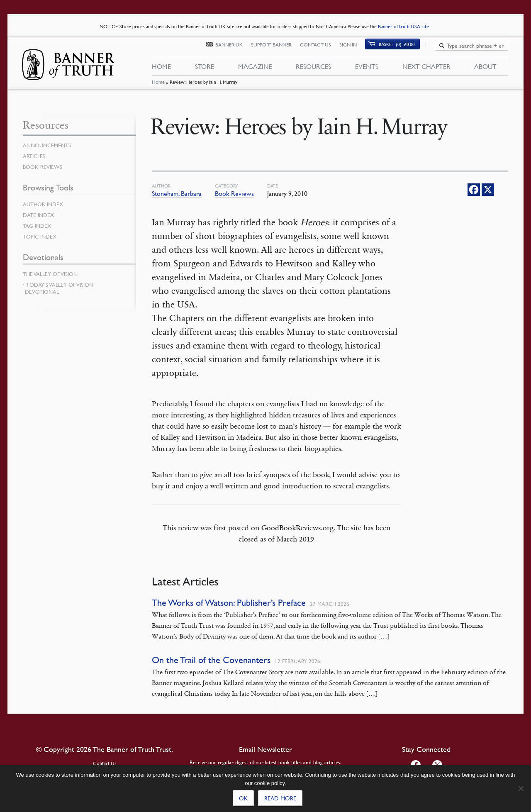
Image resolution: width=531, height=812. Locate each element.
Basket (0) (402, 48)
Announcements (49, 145)
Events (367, 70)
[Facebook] (474, 190)
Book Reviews (234, 193)
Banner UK (234, 49)
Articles (35, 156)
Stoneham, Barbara (177, 193)
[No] (521, 788)
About (485, 70)
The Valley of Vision (52, 274)
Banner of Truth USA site (404, 26)
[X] (488, 190)
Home (158, 89)
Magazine (255, 70)
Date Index (39, 215)
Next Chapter (426, 70)
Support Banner (276, 49)
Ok (243, 798)
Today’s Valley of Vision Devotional (59, 288)
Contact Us (320, 49)
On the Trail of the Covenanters (211, 660)
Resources (313, 70)
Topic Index (41, 237)
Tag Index (38, 226)
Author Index (44, 204)
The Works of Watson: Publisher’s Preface (229, 603)
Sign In (353, 49)
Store (204, 70)
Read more (280, 798)
